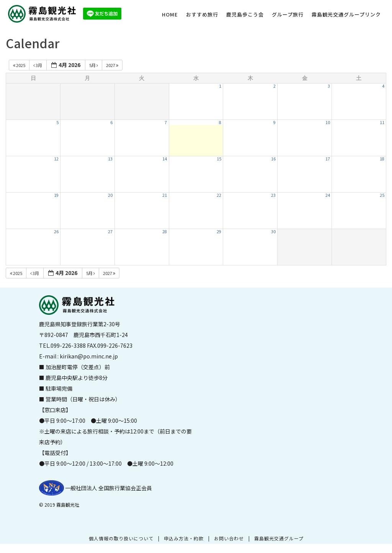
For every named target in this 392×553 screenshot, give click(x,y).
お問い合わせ (229, 538)
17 (328, 159)
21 (165, 195)
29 (219, 232)
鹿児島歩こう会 (245, 14)
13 (110, 159)
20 (110, 195)
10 (328, 122)
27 (110, 232)
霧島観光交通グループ (279, 538)
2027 (113, 65)
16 (273, 159)
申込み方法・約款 (184, 538)
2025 (20, 65)
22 (219, 195)
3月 (38, 65)
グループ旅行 (288, 14)
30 (273, 232)
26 (56, 232)
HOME (170, 14)
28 (165, 232)
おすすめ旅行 (202, 14)
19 (56, 195)
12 (56, 159)
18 (382, 159)
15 (219, 159)
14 (165, 159)
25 (382, 195)
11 (382, 122)
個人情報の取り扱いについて (121, 538)
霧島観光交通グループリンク (346, 14)
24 (328, 195)
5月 (94, 65)
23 (273, 195)
